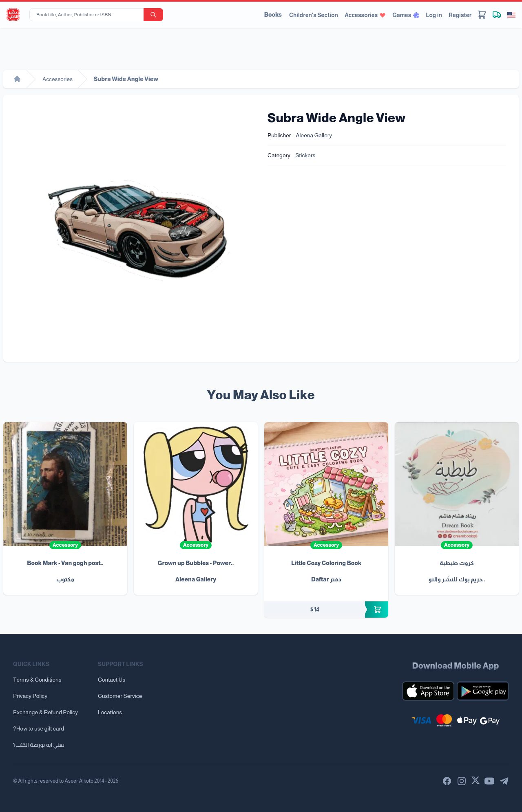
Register (460, 15)
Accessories (365, 15)
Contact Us (112, 680)
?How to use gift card (39, 728)
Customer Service (120, 696)
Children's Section (314, 15)
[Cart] (482, 15)
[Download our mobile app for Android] (483, 691)
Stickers (305, 155)
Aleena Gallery (314, 135)
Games (406, 15)
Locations (110, 712)
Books (273, 15)
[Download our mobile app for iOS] (428, 691)
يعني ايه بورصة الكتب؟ (39, 745)
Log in (434, 15)
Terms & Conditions (37, 680)
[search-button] (153, 15)
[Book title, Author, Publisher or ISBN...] (88, 15)
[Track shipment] (497, 15)
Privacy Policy (30, 696)
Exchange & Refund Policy (45, 712)
